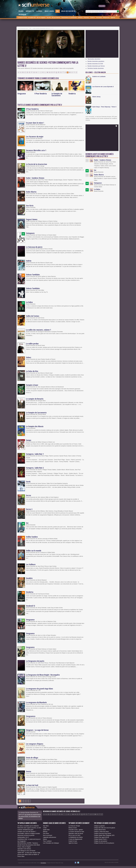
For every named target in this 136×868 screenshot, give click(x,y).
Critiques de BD (23, 18)
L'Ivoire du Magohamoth (75, 839)
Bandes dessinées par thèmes (96, 66)
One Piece (46, 833)
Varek (28, 482)
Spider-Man (46, 830)
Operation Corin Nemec (24, 849)
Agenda (113, 18)
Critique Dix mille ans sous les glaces (105, 828)
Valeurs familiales (33, 275)
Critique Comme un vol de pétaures (104, 843)
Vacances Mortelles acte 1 (36, 150)
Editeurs (80, 18)
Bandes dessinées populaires (96, 61)
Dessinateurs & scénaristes (69, 18)
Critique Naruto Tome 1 (101, 839)
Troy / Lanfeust (47, 841)
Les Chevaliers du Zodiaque (51, 843)
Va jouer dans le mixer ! (35, 123)
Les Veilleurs (31, 564)
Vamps (29, 440)
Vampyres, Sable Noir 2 (35, 468)
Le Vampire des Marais (35, 426)
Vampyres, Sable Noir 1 (35, 454)
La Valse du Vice (32, 371)
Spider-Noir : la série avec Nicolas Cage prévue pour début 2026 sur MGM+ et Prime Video (29, 855)
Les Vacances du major (35, 137)
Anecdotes (99, 18)
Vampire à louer (32, 385)
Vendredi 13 (30, 606)
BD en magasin (41, 18)
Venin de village (32, 758)
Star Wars (46, 826)
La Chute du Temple (74, 826)
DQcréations (43, 863)
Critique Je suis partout (101, 841)
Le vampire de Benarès (35, 399)
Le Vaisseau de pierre (34, 247)
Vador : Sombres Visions (35, 178)
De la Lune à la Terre (74, 835)
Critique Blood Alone (100, 830)
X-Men (45, 828)
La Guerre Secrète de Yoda (76, 832)
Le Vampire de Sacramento (57, 94)
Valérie (29, 261)
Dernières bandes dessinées (96, 68)
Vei (27, 523)
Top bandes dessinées (94, 59)
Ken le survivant (48, 835)
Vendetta (72, 94)
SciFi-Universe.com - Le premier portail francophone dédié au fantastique (34, 5)
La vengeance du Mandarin (36, 702)
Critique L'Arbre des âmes (101, 832)
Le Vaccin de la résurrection (36, 164)
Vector (29, 495)
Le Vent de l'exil (32, 785)
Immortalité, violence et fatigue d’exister (29, 833)
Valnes (29, 357)
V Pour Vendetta (41, 94)
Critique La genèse (99, 826)
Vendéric (29, 578)
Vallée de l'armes (33, 316)
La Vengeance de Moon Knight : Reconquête (43, 675)
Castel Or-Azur (73, 841)
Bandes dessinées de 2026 (95, 64)
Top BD (49, 18)
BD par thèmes (56, 18)
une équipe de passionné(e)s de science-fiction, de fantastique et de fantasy (30, 816)
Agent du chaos (73, 843)
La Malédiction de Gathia (76, 837)
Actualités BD (32, 18)
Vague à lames (32, 219)
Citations (92, 18)
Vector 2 (29, 509)
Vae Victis (30, 206)
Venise (29, 771)
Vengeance (22, 94)
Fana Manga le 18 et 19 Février (26, 851)
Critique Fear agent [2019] (101, 837)
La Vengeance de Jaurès (35, 661)
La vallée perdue (32, 344)
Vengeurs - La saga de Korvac (37, 730)
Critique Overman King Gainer (103, 833)
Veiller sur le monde (34, 551)
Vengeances (31, 716)
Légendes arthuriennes (50, 837)
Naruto (45, 839)
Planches (86, 18)
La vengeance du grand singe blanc (40, 689)
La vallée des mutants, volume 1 (38, 330)
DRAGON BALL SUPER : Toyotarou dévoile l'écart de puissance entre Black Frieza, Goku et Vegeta (29, 845)
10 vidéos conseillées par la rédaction (28, 826)
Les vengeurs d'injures (35, 744)
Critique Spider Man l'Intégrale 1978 (104, 835)
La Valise (29, 302)
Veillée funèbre (32, 537)
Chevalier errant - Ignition (76, 830)
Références (106, 18)
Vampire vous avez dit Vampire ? (27, 832)
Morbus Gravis (73, 828)
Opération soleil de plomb (76, 833)
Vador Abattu (31, 192)
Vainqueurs (30, 233)
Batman (45, 832)
